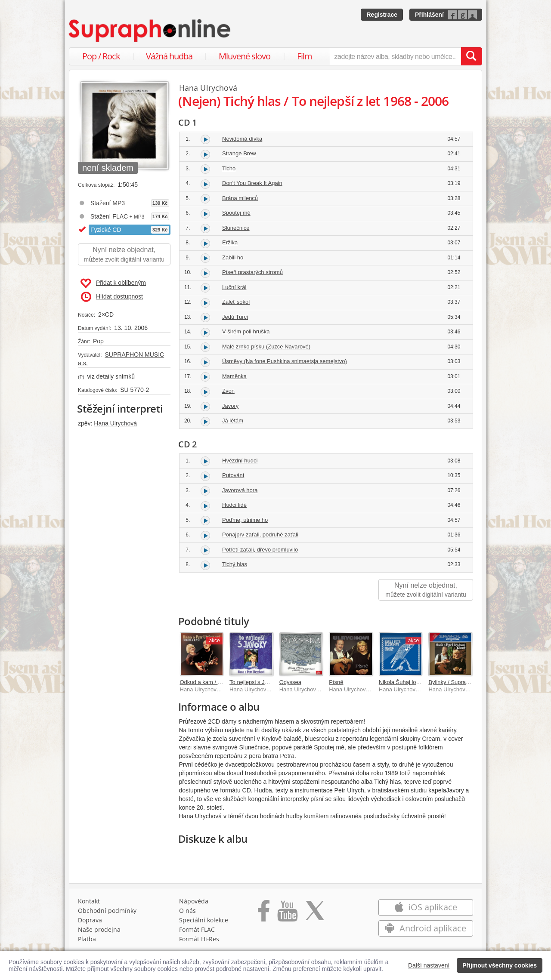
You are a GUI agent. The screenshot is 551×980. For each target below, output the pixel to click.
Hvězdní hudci (240, 461)
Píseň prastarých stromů (252, 272)
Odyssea (290, 682)
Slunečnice (236, 228)
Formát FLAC (197, 932)
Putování (233, 475)
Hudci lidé (234, 505)
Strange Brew (239, 153)
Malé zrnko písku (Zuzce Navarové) (266, 347)
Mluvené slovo (245, 56)
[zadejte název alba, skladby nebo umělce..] (395, 56)
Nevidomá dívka (242, 139)
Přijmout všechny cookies (500, 965)
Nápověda (194, 903)
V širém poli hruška (246, 331)
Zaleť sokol (236, 302)
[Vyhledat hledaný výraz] (471, 56)
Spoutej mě (236, 213)
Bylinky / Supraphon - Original (465, 682)
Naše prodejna (99, 932)
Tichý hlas (235, 564)
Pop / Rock (101, 56)
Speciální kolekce (204, 922)
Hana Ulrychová (115, 423)
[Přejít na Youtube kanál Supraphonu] (287, 916)
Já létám (233, 421)
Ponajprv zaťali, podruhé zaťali (260, 535)
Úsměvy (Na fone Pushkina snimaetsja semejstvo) (285, 361)
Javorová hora (240, 490)
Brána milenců (240, 198)
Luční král (234, 287)
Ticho (229, 168)
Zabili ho (233, 257)
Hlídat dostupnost (112, 297)
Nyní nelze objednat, (124, 255)
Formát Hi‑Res (199, 941)
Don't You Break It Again (252, 183)
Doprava (90, 922)
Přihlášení (429, 15)
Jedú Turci (235, 317)
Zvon (228, 391)
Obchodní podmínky (107, 913)
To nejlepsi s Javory (254, 682)
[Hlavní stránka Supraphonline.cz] (150, 31)
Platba (87, 941)
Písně (336, 682)
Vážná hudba (169, 56)
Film (305, 56)
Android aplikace (426, 930)
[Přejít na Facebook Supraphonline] (264, 916)
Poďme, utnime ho (245, 520)
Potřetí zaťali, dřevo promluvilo (260, 550)
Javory (230, 406)
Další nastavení (429, 965)
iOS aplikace (426, 909)
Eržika (230, 242)
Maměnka (234, 376)
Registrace (382, 15)
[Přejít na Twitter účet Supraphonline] (315, 916)
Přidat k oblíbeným (113, 284)
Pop (98, 341)
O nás (187, 913)
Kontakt (89, 903)
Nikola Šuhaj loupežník (407, 682)
